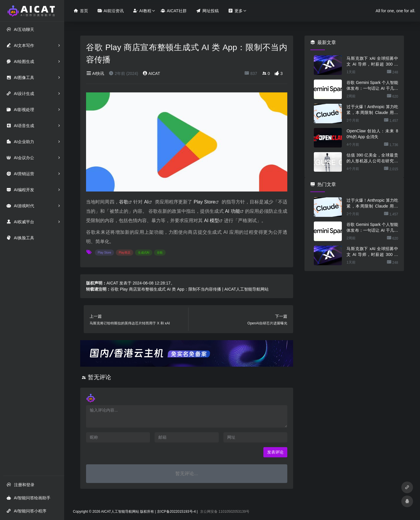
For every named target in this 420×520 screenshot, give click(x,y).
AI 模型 (211, 221)
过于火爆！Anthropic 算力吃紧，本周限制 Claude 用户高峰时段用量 (372, 110)
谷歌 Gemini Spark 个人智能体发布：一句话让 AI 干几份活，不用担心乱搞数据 (372, 86)
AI (146, 202)
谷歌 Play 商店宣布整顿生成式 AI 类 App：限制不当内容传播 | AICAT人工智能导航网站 (190, 289)
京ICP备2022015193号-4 (176, 512)
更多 (235, 11)
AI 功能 (232, 211)
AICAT (151, 73)
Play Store (204, 202)
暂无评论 (99, 377)
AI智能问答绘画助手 (28, 498)
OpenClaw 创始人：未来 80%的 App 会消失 (372, 134)
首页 (81, 11)
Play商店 (124, 253)
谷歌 (124, 202)
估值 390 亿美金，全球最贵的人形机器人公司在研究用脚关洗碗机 (372, 158)
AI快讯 (95, 73)
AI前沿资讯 (111, 11)
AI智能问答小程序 (26, 511)
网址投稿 (207, 11)
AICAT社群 (174, 11)
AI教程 (142, 11)
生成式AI (144, 253)
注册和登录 (20, 485)
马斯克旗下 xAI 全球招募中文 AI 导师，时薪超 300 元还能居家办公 (372, 62)
